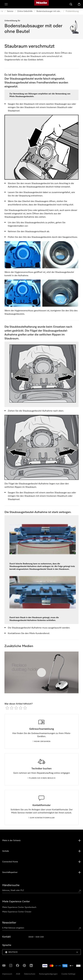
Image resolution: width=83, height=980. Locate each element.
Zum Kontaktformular (42, 818)
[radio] (7, 708)
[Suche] (71, 4)
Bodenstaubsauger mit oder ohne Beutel (49, 11)
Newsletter (9, 923)
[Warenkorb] (79, 4)
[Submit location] (80, 891)
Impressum (7, 974)
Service (10, 11)
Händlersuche (11, 885)
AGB (18, 974)
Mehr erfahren (42, 742)
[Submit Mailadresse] (80, 928)
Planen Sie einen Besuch (41, 778)
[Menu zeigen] (6, 4)
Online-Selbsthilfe (25, 11)
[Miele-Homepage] (41, 4)
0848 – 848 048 (36, 937)
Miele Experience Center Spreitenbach (19, 907)
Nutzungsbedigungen (48, 974)
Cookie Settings (68, 974)
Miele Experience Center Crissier (17, 912)
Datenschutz (30, 974)
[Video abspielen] (41, 672)
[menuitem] (41, 952)
